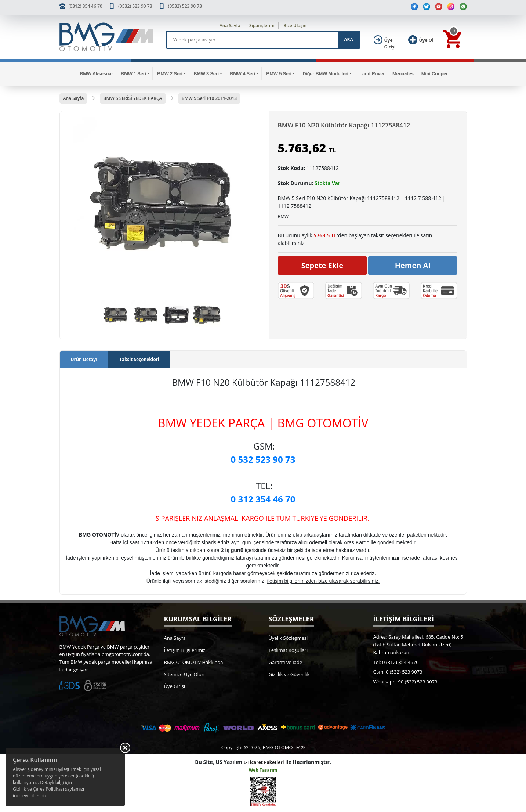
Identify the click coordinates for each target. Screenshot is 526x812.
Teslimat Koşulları (288, 650)
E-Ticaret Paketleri (264, 762)
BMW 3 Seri (206, 74)
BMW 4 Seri (242, 74)
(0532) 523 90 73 (135, 6)
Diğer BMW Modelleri (325, 74)
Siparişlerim (262, 26)
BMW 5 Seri (279, 74)
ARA (348, 39)
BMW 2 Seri (170, 74)
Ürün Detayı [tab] (84, 359)
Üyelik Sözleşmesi (288, 638)
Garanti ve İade (286, 662)
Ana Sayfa (230, 26)
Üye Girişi (175, 686)
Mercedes (403, 74)
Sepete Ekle (322, 265)
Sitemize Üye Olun (184, 674)
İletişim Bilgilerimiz (185, 650)
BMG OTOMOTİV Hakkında (194, 662)
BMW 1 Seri (133, 74)
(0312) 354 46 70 (86, 6)
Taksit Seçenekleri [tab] (139, 359)
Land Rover (372, 74)
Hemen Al (413, 265)
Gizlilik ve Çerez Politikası (38, 789)
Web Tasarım (263, 770)
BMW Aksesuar (96, 74)
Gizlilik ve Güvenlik (289, 674)
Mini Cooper (435, 74)
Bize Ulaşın (295, 26)
